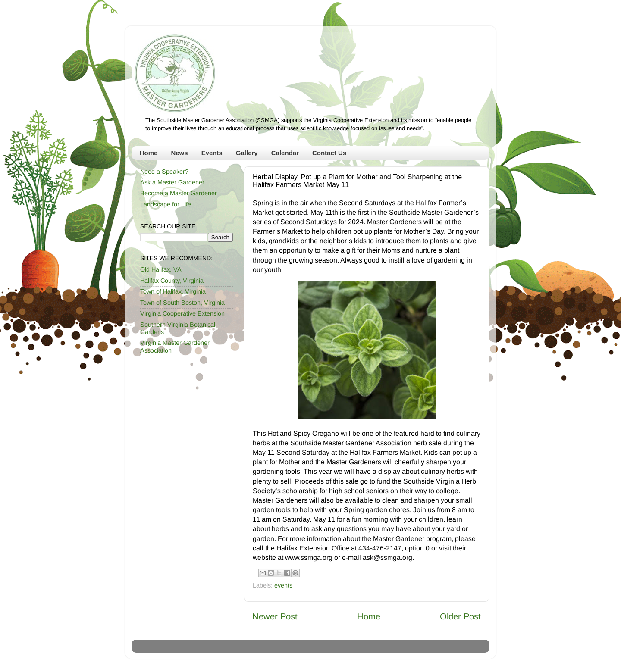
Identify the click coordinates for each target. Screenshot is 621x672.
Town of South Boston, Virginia (182, 303)
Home (149, 153)
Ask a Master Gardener (172, 182)
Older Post (460, 616)
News (179, 153)
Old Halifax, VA (161, 269)
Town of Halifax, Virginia (173, 291)
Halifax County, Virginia (172, 281)
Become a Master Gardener (179, 193)
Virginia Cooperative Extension (182, 313)
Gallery (247, 153)
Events (212, 153)
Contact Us (329, 153)
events (283, 585)
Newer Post (275, 616)
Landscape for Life (166, 204)
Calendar (285, 153)
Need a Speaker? (164, 172)
